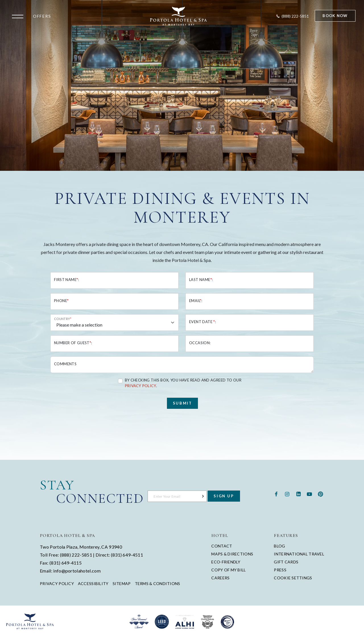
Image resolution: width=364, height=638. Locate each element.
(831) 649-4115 (66, 563)
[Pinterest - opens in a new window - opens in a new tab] (321, 494)
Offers (42, 16)
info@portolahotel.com (77, 571)
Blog (279, 546)
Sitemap (122, 584)
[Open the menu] (19, 16)
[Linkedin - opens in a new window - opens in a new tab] (298, 494)
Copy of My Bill (228, 570)
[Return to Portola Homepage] (179, 16)
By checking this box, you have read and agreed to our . (183, 383)
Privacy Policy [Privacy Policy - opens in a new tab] (140, 386)
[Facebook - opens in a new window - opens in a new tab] (276, 494)
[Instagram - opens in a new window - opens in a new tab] (287, 494)
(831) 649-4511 (127, 555)
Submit (183, 403)
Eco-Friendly (226, 562)
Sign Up (224, 496)
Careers (220, 578)
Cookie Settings (293, 578)
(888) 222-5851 (76, 555)
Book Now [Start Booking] (335, 16)
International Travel (299, 554)
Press (280, 570)
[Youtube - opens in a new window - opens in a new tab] (310, 494)
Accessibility (93, 584)
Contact (222, 546)
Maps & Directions (232, 554)
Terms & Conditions (158, 584)
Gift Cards (286, 562)
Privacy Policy (57, 584)
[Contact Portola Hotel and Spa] (292, 16)
